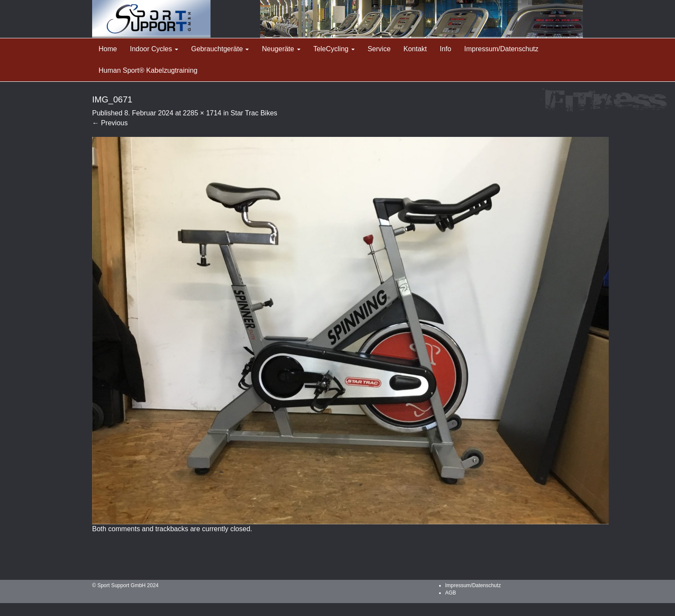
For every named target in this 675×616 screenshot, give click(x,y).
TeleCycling (334, 49)
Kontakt (415, 49)
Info (446, 49)
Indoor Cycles (154, 49)
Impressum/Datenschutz (501, 49)
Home (108, 49)
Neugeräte (281, 49)
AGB (451, 593)
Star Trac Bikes (254, 113)
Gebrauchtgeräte (220, 49)
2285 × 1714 (202, 113)
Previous (110, 123)
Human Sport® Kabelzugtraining (148, 70)
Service (379, 49)
